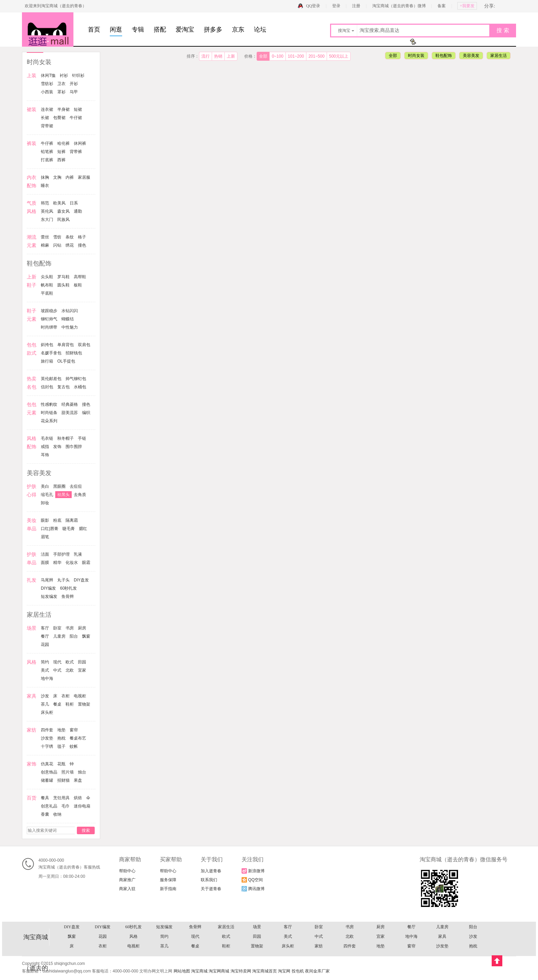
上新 (231, 56)
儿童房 (59, 636)
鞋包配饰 (444, 56)
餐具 (45, 798)
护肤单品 (164, 946)
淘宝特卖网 (241, 971)
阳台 (74, 636)
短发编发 (49, 597)
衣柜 (66, 696)
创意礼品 (49, 806)
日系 (74, 203)
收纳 (57, 814)
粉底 (57, 520)
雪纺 (57, 237)
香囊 (45, 814)
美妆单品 (350, 937)
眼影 (45, 520)
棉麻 (45, 245)
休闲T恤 (48, 75)
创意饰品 (49, 772)
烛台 (82, 772)
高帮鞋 (80, 277)
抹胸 (45, 177)
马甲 (74, 92)
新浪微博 (253, 871)
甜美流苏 (70, 413)
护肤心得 (103, 937)
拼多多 (213, 29)
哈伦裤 (63, 143)
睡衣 (45, 186)
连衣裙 (47, 109)
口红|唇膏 (50, 529)
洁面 (45, 554)
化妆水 (72, 563)
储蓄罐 (47, 780)
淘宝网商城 (219, 971)
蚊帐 (74, 746)
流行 (206, 56)
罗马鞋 (63, 277)
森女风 (63, 211)
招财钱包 (74, 353)
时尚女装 (416, 56)
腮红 (83, 529)
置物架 (84, 704)
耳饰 (45, 455)
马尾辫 (47, 580)
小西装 (47, 92)
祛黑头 (63, 495)
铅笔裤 (47, 152)
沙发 (45, 696)
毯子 (61, 746)
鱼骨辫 (68, 597)
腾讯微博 (253, 889)
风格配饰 (257, 927)
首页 (94, 29)
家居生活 (499, 56)
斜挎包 (47, 345)
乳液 (78, 554)
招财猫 (63, 780)
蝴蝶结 (68, 319)
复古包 (63, 387)
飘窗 (86, 636)
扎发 (411, 946)
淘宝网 (284, 971)
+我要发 (467, 6)
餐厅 (45, 636)
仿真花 (47, 764)
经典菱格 (70, 404)
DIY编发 (48, 588)
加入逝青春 (211, 871)
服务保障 (168, 880)
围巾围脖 (74, 447)
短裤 (61, 152)
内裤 (70, 177)
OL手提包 (66, 361)
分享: (490, 6)
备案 (442, 6)
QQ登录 (313, 6)
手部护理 (61, 554)
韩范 (45, 203)
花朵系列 (49, 421)
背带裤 (76, 152)
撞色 (82, 245)
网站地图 (182, 971)
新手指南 (168, 889)
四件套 (47, 730)
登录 (336, 6)
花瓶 (61, 764)
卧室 (57, 628)
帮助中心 (127, 871)
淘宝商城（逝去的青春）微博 (400, 6)
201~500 (317, 56)
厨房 (82, 628)
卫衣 (61, 84)
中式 (57, 670)
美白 (45, 486)
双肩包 (84, 345)
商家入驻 (127, 889)
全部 (263, 56)
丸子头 (63, 580)
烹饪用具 (61, 798)
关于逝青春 (211, 889)
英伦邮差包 (51, 379)
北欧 (70, 670)
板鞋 (78, 285)
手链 (82, 438)
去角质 (80, 495)
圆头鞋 (63, 285)
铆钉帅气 (49, 319)
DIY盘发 (81, 580)
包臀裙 (59, 118)
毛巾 (66, 806)
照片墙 (68, 772)
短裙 (78, 109)
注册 (356, 6)
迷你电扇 (82, 806)
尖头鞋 (47, 277)
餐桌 (57, 704)
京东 (238, 29)
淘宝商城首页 (265, 971)
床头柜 (47, 712)
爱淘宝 (185, 29)
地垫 (61, 730)
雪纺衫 (47, 84)
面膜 (45, 563)
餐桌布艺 (78, 738)
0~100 (278, 56)
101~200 (296, 56)
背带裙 (47, 126)
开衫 (74, 84)
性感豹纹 (49, 404)
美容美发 (471, 56)
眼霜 (86, 563)
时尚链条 (49, 413)
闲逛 (116, 29)
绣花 (70, 245)
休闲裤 (80, 143)
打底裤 (47, 160)
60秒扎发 (68, 588)
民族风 (63, 220)
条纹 (70, 237)
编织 (86, 413)
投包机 (298, 971)
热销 (218, 56)
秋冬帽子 (66, 438)
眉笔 (45, 537)
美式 (45, 670)
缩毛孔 (47, 495)
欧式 (70, 662)
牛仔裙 (76, 118)
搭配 (160, 29)
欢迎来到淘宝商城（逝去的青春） (56, 6)
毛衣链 (47, 438)
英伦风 (47, 211)
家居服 (84, 177)
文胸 (57, 177)
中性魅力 (70, 327)
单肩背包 (66, 345)
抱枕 (61, 738)
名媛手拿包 (51, 353)
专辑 (138, 29)
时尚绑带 (49, 327)
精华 (57, 563)
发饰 (57, 447)
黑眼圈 (59, 486)
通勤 (78, 211)
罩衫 (61, 92)
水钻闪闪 (70, 311)
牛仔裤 (47, 143)
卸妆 (45, 503)
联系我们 (209, 880)
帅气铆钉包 (76, 379)
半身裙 (63, 109)
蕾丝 (45, 237)
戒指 (45, 447)
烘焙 (78, 798)
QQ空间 (252, 880)
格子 (82, 237)
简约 (45, 662)
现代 (57, 662)
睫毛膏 (69, 529)
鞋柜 (70, 704)
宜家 (82, 670)
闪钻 (57, 245)
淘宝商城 (199, 971)
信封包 (47, 387)
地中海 (47, 678)
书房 (70, 628)
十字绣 (47, 746)
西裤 (61, 160)
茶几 (45, 704)
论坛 (260, 29)
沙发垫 (47, 738)
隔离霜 (72, 520)
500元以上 (339, 56)
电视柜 (80, 696)
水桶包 (80, 387)
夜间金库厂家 (317, 971)
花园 (45, 645)
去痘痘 (76, 486)
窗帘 (74, 730)
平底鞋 (47, 293)
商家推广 (127, 880)
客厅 (45, 628)
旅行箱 (47, 361)
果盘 (78, 780)
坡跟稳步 (49, 311)
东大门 (47, 220)
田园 (82, 662)
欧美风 (59, 203)
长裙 (45, 118)
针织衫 (78, 75)
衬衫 (64, 75)
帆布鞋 (47, 285)
